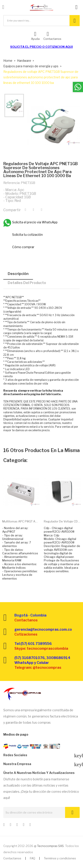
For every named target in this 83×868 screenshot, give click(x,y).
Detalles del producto (27, 283)
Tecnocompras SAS (50, 846)
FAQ (33, 858)
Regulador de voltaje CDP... (62, 521)
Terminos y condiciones (60, 858)
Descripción (18, 274)
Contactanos (12, 858)
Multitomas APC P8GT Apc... (21, 521)
